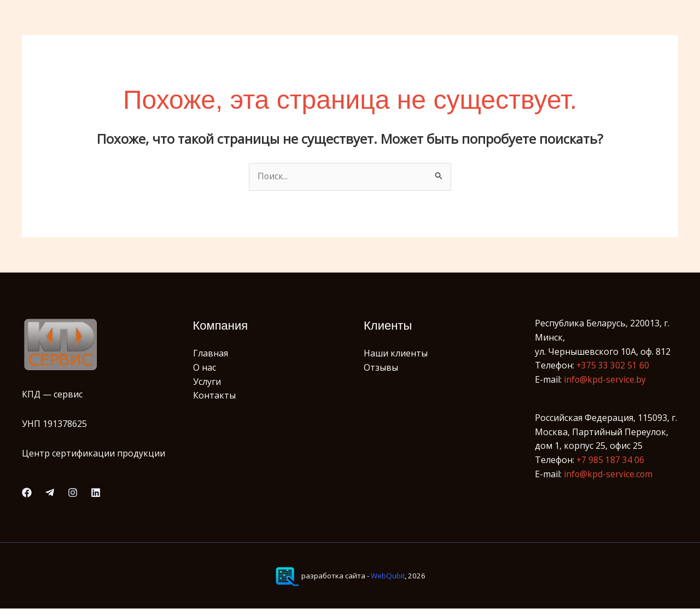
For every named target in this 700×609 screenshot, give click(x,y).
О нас (205, 368)
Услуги (207, 382)
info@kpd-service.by (605, 380)
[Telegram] (50, 493)
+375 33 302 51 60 (613, 366)
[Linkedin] (96, 493)
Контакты (214, 396)
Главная (211, 354)
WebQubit (388, 576)
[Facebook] (27, 493)
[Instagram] (73, 493)
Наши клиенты (396, 354)
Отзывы (381, 368)
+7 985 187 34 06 (611, 460)
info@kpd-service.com (609, 474)
